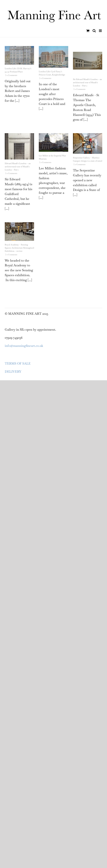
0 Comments (12, 75)
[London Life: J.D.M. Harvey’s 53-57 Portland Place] (19, 55)
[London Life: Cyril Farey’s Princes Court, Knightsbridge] (53, 57)
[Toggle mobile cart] (88, 31)
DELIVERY (13, 372)
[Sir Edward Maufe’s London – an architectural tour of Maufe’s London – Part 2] (88, 61)
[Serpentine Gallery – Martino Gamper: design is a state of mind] (88, 143)
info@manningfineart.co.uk (24, 346)
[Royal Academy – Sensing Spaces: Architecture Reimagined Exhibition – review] (19, 231)
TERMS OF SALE (18, 363)
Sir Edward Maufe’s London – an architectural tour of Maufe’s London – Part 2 (87, 82)
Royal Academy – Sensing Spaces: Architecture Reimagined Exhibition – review (19, 248)
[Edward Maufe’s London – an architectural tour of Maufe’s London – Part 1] (19, 146)
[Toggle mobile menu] (101, 31)
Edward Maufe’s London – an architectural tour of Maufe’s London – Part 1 (18, 167)
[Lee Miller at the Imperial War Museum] (53, 142)
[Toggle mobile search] (94, 31)
